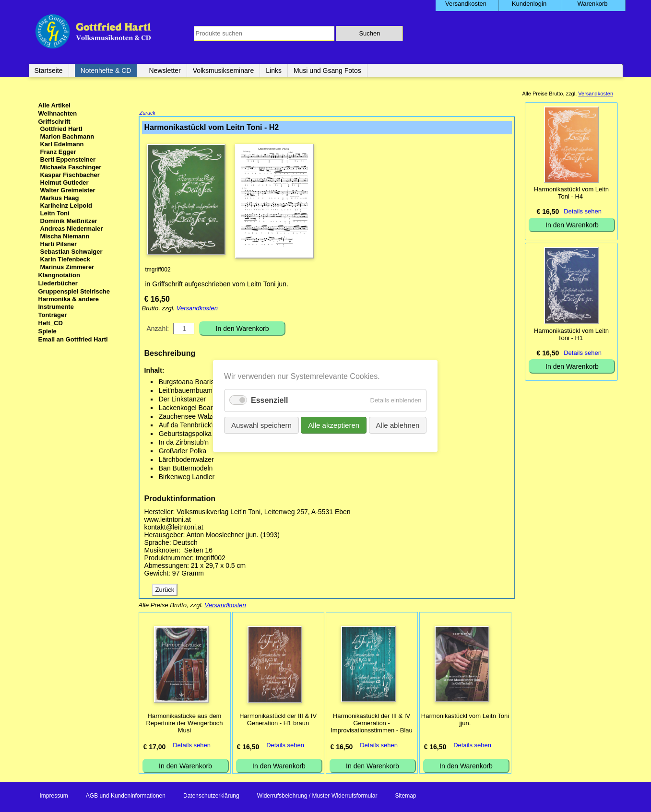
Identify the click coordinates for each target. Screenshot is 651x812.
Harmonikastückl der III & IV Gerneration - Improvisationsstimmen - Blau (372, 724)
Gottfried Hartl (61, 129)
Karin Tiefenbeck (65, 259)
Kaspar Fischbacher (70, 175)
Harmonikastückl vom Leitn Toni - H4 (571, 193)
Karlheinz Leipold (66, 206)
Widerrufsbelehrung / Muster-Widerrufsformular (317, 797)
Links (274, 71)
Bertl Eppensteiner (68, 159)
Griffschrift (54, 122)
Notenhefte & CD (106, 71)
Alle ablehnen (398, 425)
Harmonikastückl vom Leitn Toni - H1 (571, 334)
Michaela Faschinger (71, 167)
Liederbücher (58, 283)
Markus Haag (60, 198)
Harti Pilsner (59, 244)
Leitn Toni (55, 213)
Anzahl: (158, 330)
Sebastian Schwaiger (71, 252)
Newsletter (165, 71)
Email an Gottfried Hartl (73, 339)
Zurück (148, 114)
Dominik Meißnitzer (69, 221)
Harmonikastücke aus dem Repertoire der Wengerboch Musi (184, 724)
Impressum (54, 797)
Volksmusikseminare (224, 71)
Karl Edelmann (62, 144)
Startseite (49, 71)
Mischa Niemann (65, 236)
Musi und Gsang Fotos (327, 71)
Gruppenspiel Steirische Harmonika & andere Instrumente (74, 299)
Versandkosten (197, 309)
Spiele (47, 331)
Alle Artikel (54, 105)
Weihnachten (58, 113)
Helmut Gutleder (65, 182)
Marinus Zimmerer (67, 267)
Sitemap (405, 797)
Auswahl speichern (261, 425)
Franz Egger (58, 152)
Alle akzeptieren (334, 425)
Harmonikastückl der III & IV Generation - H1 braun (278, 720)
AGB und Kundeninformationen (126, 797)
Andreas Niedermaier (72, 229)
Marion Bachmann (67, 136)
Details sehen (192, 746)
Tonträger (53, 315)
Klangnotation (59, 275)
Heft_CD (51, 323)
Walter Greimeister (68, 190)
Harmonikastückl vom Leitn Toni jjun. (465, 720)
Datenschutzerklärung (211, 797)
